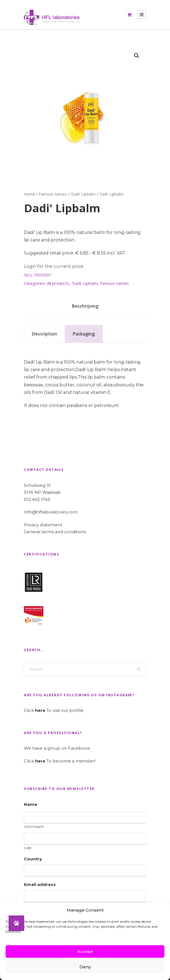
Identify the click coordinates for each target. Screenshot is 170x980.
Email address (40, 884)
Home (29, 194)
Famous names (53, 194)
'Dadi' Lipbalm (83, 194)
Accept (85, 951)
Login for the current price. (54, 266)
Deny (85, 967)
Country (33, 859)
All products (58, 283)
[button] (137, 56)
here (40, 710)
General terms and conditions (55, 532)
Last (28, 848)
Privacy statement (43, 525)
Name (31, 804)
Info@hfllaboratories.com (51, 512)
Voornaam (34, 827)
